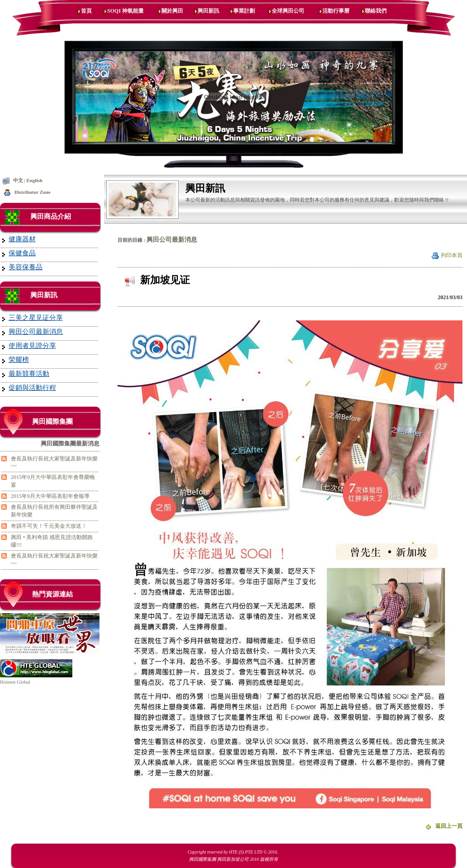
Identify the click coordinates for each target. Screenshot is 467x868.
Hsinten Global (15, 682)
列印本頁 (452, 255)
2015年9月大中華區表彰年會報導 (50, 496)
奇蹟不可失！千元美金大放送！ (49, 526)
